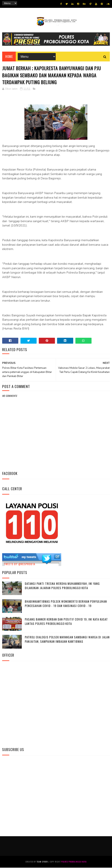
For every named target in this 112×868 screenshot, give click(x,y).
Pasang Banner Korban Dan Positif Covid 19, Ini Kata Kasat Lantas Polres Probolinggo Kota (66, 622)
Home (9, 57)
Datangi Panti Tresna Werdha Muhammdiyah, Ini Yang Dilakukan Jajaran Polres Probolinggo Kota (62, 586)
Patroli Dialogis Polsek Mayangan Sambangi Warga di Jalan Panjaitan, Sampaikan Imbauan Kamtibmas (67, 639)
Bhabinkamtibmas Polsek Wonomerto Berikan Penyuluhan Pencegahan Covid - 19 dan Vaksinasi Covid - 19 (66, 604)
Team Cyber (42, 862)
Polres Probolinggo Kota (74, 862)
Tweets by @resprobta (19, 564)
